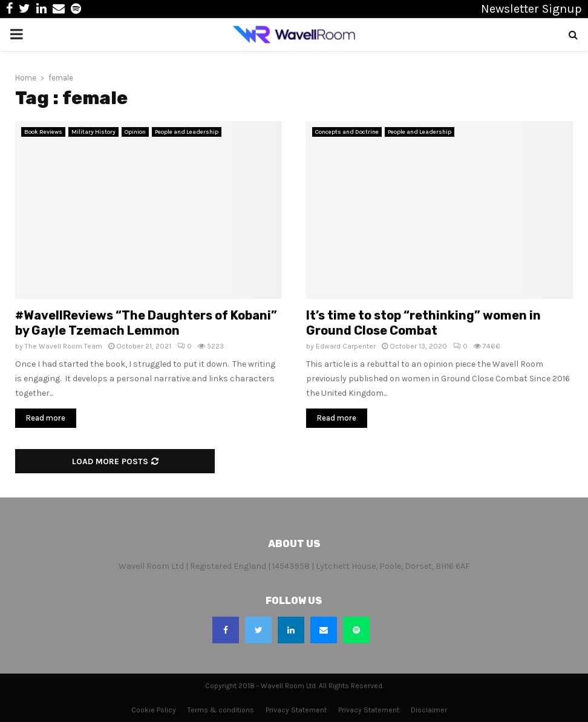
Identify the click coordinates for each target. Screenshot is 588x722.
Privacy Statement (296, 710)
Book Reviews (43, 132)
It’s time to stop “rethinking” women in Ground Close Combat (423, 323)
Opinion (135, 132)
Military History (93, 132)
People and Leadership (187, 132)
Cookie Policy (154, 710)
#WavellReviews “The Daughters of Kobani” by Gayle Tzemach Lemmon (146, 323)
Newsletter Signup (531, 9)
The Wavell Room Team (64, 346)
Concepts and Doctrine (347, 132)
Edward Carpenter (346, 346)
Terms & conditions (221, 710)
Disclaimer (429, 710)
